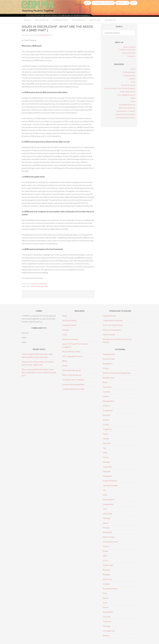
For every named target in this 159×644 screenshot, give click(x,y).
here (41, 278)
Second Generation (110, 589)
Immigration (108, 476)
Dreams (106, 420)
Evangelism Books (129, 75)
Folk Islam (107, 443)
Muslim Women (109, 335)
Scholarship (107, 579)
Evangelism (107, 429)
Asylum (106, 368)
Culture (106, 396)
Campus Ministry (110, 316)
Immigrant (107, 471)
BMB (33, 286)
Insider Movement (110, 481)
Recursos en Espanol (128, 85)
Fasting (106, 439)
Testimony (107, 621)
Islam (105, 495)
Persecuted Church (110, 542)
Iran (104, 490)
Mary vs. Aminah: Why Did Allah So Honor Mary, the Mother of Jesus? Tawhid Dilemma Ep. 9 (39, 372)
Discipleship (43, 284)
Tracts (133, 82)
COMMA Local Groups (127, 50)
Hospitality (107, 467)
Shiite (105, 603)
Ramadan (106, 570)
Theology (107, 626)
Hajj (104, 448)
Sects (105, 593)
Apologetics (108, 364)
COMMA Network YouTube (126, 118)
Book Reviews (108, 378)
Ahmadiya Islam (109, 354)
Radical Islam (108, 565)
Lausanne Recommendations (125, 114)
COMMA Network (38, 8)
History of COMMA (128, 53)
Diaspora (106, 406)
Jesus (105, 509)
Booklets (132, 79)
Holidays (106, 462)
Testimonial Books (129, 72)
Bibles (133, 98)
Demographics (109, 401)
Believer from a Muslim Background (117, 373)
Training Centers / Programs (126, 111)
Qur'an (105, 560)
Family (105, 434)
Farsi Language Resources (126, 95)
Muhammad (107, 532)
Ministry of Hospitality (112, 330)
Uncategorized (109, 631)
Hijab (105, 453)
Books (133, 69)
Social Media (108, 612)
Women (106, 635)
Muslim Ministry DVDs (127, 92)
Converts (107, 392)
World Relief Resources (127, 105)
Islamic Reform (109, 499)
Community (34, 284)
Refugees (107, 574)
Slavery (106, 607)
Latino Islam (107, 514)
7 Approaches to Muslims (113, 320)
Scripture (106, 584)
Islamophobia (108, 504)
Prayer (133, 101)
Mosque (106, 528)
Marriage (107, 518)
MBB (46, 286)
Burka (105, 382)
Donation (107, 415)
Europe (106, 424)
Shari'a (105, 598)
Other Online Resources (127, 108)
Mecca (105, 523)
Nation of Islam (109, 537)
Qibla (105, 556)
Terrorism (107, 617)
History (106, 457)
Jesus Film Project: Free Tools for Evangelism (120, 88)
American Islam (109, 359)
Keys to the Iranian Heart (113, 325)
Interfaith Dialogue (110, 485)
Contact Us (131, 56)
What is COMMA (129, 47)
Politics (106, 546)
